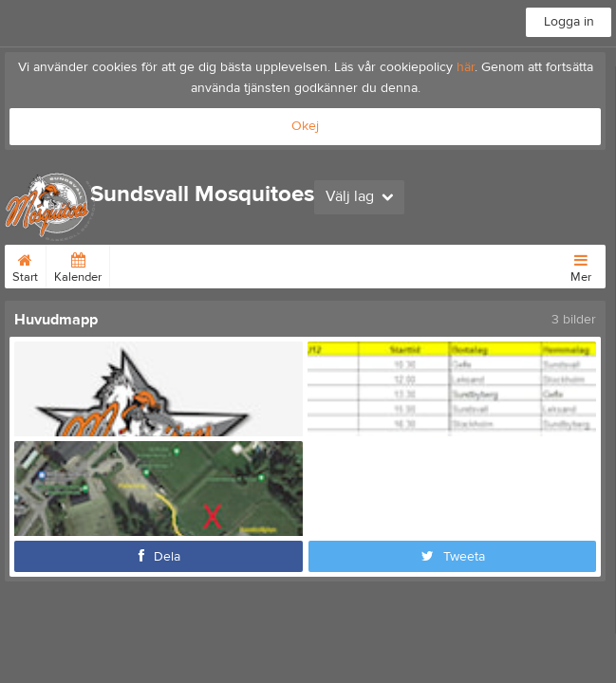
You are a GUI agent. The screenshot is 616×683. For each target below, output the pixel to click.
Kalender (78, 265)
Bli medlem (273, 265)
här (466, 67)
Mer (581, 265)
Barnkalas (399, 265)
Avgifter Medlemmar (172, 265)
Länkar (337, 265)
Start (25, 265)
